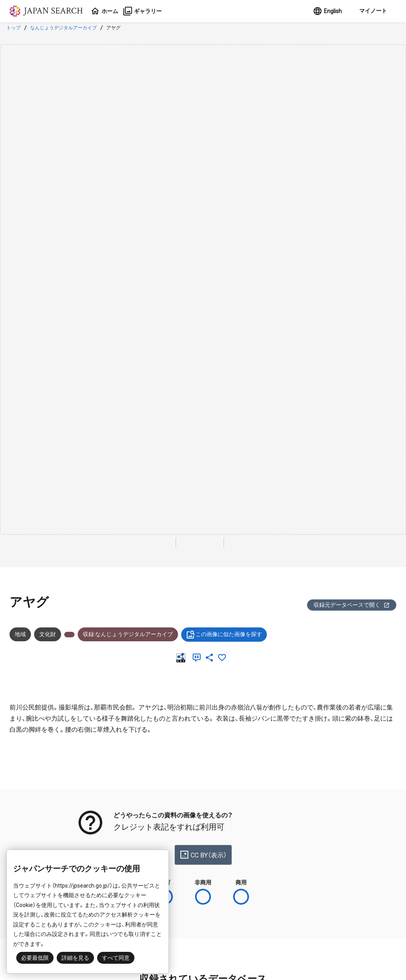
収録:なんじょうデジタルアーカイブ (128, 634)
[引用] (198, 658)
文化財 (48, 634)
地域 (20, 634)
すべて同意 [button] (116, 958)
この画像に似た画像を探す (224, 635)
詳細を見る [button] (75, 958)
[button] (372, 11)
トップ (13, 28)
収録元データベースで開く (352, 605)
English (327, 11)
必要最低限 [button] (35, 958)
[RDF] (182, 658)
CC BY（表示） (203, 855)
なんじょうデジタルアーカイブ (63, 28)
